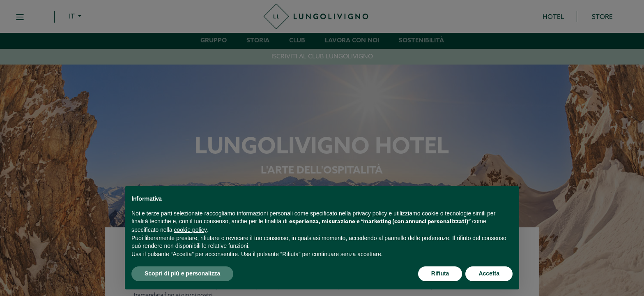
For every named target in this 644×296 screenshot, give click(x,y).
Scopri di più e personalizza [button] (182, 273)
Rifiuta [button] (440, 273)
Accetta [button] (489, 273)
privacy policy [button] (370, 213)
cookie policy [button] (190, 230)
